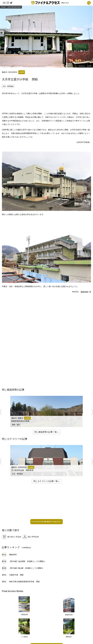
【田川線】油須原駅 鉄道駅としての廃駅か (27, 561)
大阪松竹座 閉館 (16, 575)
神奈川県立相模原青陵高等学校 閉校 (24, 582)
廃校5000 (85, 292)
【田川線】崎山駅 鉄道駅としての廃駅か (26, 568)
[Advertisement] (47, 103)
